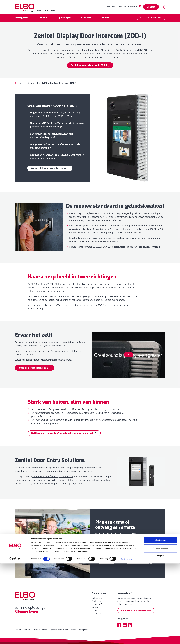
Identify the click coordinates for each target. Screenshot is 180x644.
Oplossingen (64, 18)
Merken (22, 83)
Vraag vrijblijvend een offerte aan (48, 169)
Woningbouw (21, 18)
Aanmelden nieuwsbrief (134, 610)
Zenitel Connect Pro (69, 413)
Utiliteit (43, 18)
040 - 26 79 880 (107, 563)
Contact (151, 7)
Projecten (86, 18)
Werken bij (133, 7)
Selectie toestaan (161, 628)
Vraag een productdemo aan (33, 368)
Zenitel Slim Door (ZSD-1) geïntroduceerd (53, 477)
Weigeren (160, 636)
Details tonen (126, 639)
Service (106, 18)
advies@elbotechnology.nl (140, 563)
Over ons (122, 7)
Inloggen (96, 604)
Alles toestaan (161, 621)
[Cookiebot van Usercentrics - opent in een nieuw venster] (15, 639)
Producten (109, 7)
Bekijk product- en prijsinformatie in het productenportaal (62, 434)
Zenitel (32, 83)
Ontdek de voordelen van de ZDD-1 (89, 65)
